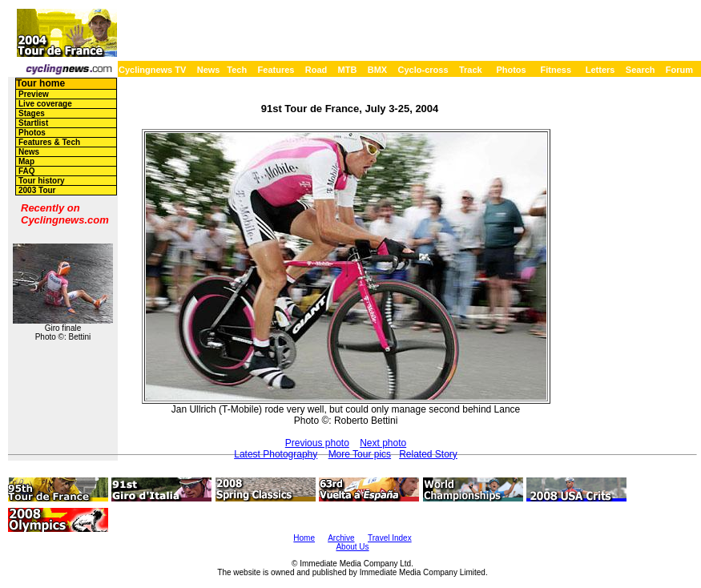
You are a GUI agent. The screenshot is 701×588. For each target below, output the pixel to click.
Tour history (42, 181)
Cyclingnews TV (152, 70)
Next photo (383, 443)
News (209, 70)
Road (316, 70)
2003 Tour (37, 190)
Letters (600, 70)
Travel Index (390, 538)
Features (276, 70)
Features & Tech (49, 142)
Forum (679, 70)
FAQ (27, 171)
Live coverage (45, 104)
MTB (348, 70)
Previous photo (317, 443)
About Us (352, 547)
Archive (341, 538)
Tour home (40, 83)
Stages (32, 113)
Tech (237, 70)
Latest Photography (276, 454)
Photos (511, 70)
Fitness (556, 70)
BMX (377, 70)
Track (471, 70)
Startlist (33, 123)
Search (641, 70)
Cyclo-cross (423, 70)
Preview (34, 94)
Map (26, 161)
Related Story (428, 454)
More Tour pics (360, 454)
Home (304, 538)
